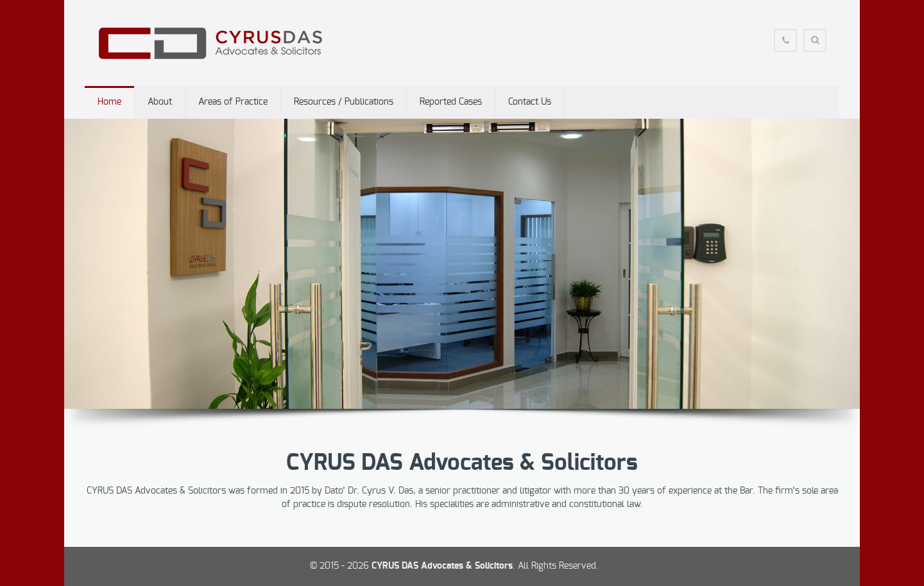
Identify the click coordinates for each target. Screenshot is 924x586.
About (160, 102)
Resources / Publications (344, 102)
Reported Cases (451, 102)
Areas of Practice (233, 102)
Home (109, 102)
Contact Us (530, 102)
